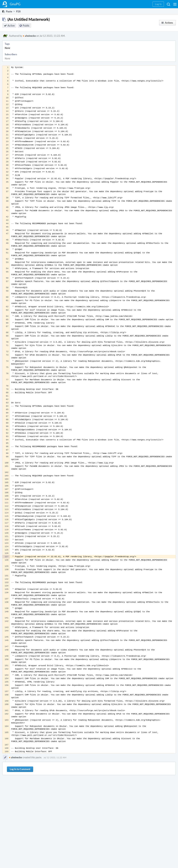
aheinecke (29, 36)
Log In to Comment (20, 769)
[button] (175, 4)
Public (26, 26)
